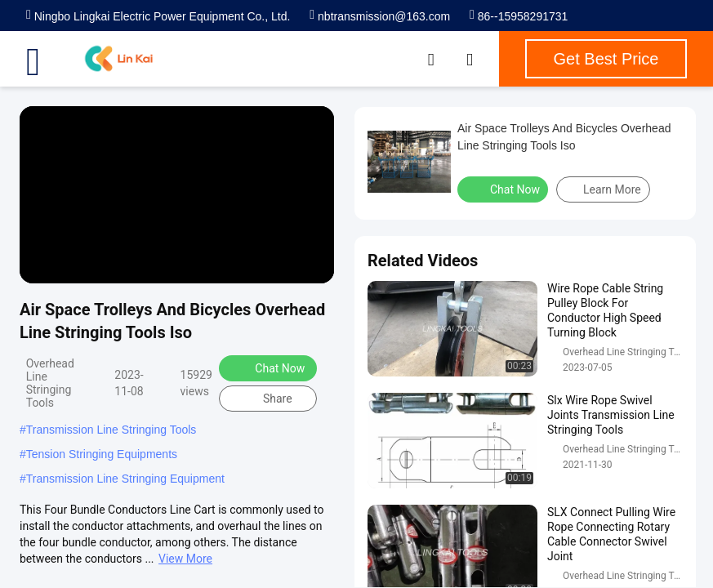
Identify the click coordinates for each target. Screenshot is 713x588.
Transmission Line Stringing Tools (111, 430)
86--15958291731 (519, 16)
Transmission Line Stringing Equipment (125, 479)
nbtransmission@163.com (380, 16)
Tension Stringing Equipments (102, 454)
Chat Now (269, 367)
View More (185, 559)
